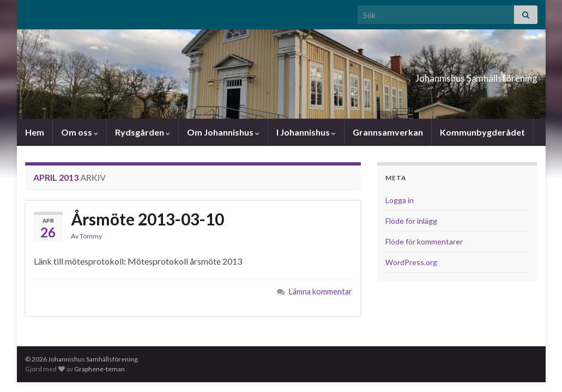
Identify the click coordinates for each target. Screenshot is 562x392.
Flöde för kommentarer (424, 241)
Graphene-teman (99, 369)
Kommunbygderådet (482, 132)
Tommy (91, 236)
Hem (35, 132)
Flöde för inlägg (411, 221)
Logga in (400, 200)
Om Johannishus (223, 132)
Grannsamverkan (388, 132)
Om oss (80, 132)
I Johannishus (306, 132)
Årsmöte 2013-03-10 (147, 219)
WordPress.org (411, 262)
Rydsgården (143, 132)
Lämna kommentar (321, 292)
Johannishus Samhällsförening (431, 75)
